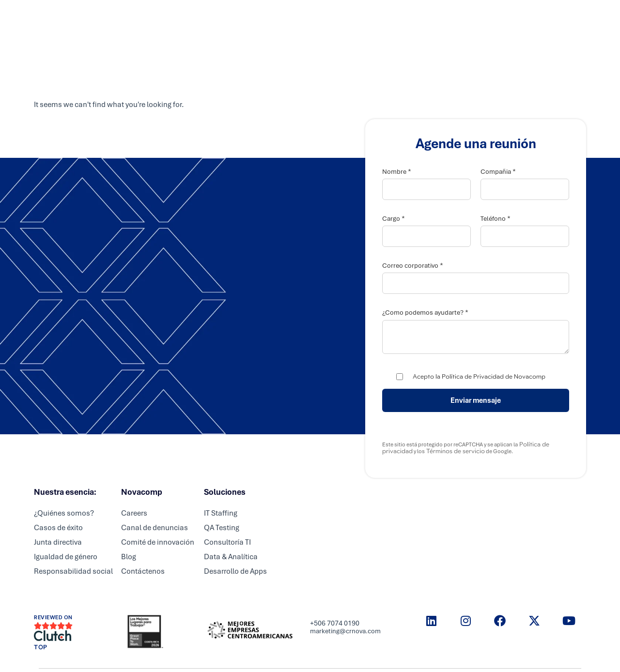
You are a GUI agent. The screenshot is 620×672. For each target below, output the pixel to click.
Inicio (217, 17)
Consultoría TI (227, 542)
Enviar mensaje (476, 400)
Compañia (498, 172)
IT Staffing (221, 513)
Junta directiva (58, 542)
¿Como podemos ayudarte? (425, 313)
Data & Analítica (231, 557)
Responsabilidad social (73, 571)
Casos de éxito (58, 528)
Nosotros (386, 17)
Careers (343, 17)
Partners (301, 17)
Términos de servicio (455, 451)
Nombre (397, 172)
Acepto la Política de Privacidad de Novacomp (479, 377)
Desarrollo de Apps (235, 571)
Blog (129, 557)
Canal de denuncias (155, 528)
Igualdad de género (66, 557)
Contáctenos (143, 571)
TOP (41, 647)
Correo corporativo (413, 266)
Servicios (256, 17)
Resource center (443, 17)
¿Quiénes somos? (64, 513)
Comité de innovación (158, 542)
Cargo (394, 219)
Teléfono (496, 219)
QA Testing (222, 528)
